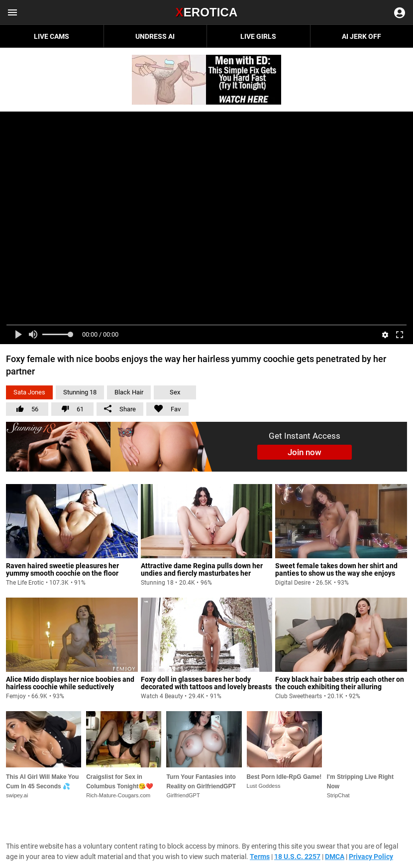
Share (120, 409)
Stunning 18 (80, 392)
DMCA (335, 857)
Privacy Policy (371, 857)
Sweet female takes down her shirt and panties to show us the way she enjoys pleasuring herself (336, 573)
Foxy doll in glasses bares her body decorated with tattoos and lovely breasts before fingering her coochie (206, 687)
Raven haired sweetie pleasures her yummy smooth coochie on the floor (62, 569)
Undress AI (155, 36)
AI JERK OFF (361, 36)
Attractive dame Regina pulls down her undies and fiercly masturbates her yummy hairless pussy (202, 573)
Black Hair (129, 392)
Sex (175, 392)
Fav (163, 408)
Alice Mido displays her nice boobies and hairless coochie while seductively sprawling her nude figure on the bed (70, 687)
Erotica (206, 12)
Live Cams (52, 36)
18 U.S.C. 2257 (297, 857)
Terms (260, 857)
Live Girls (258, 36)
